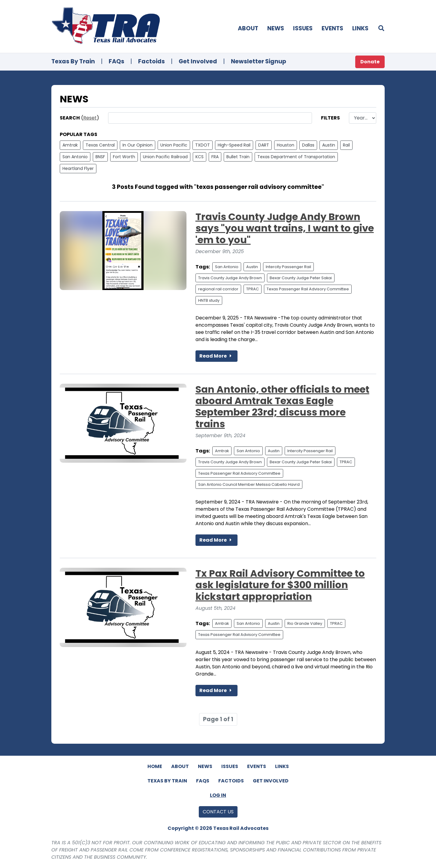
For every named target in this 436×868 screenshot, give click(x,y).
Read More (216, 356)
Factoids (151, 61)
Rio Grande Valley (305, 623)
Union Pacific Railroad (165, 157)
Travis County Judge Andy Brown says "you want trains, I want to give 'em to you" (285, 228)
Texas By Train (73, 61)
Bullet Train (238, 157)
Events (332, 28)
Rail (346, 145)
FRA (215, 157)
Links (360, 28)
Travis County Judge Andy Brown (230, 278)
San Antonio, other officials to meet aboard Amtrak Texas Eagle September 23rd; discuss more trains (282, 407)
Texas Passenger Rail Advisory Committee (308, 289)
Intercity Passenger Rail (288, 267)
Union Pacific (174, 145)
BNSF (100, 157)
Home (155, 766)
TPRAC (253, 289)
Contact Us (218, 812)
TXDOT (203, 145)
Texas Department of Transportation (296, 157)
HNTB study (209, 300)
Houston (286, 145)
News (276, 28)
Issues (303, 28)
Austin (329, 145)
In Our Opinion (138, 145)
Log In (218, 795)
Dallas (308, 145)
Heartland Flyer (78, 168)
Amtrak (70, 145)
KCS (200, 157)
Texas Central (100, 145)
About (248, 28)
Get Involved (198, 61)
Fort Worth (124, 157)
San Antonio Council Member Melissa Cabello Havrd (249, 484)
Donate (370, 62)
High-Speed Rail (234, 145)
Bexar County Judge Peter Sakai (301, 278)
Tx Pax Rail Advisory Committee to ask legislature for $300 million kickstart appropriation (280, 585)
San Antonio (75, 157)
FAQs (117, 61)
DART (264, 145)
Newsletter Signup (259, 61)
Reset (90, 118)
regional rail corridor (218, 289)
